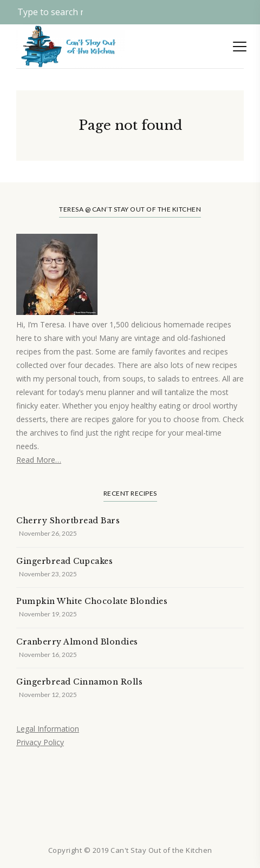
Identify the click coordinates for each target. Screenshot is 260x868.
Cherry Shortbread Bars (68, 521)
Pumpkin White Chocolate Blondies (92, 601)
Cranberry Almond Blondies (77, 642)
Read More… (39, 460)
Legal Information (48, 729)
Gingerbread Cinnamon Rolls (79, 682)
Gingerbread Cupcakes (64, 561)
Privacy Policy (40, 742)
